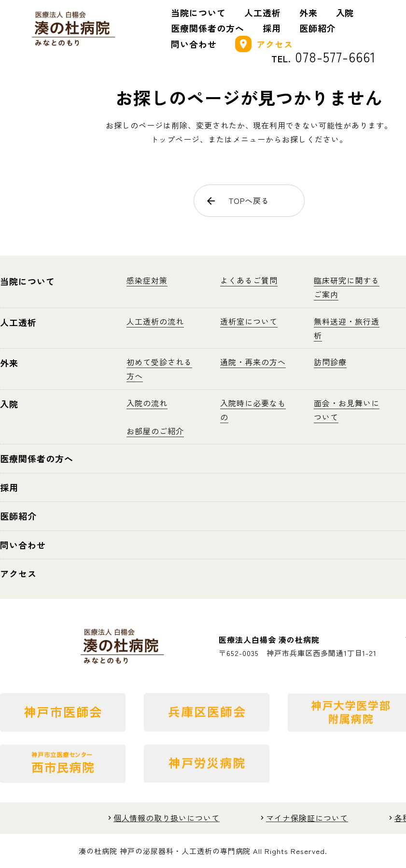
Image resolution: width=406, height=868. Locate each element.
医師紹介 (318, 28)
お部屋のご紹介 (155, 431)
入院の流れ (147, 403)
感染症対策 (147, 280)
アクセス (264, 44)
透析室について (249, 321)
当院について (198, 13)
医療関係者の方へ (208, 28)
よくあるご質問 (249, 280)
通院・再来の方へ (253, 362)
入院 (345, 13)
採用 (272, 28)
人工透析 (263, 13)
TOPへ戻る (238, 200)
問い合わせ (194, 44)
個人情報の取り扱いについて (167, 818)
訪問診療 (330, 362)
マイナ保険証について (307, 818)
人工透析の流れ (155, 321)
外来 (308, 13)
